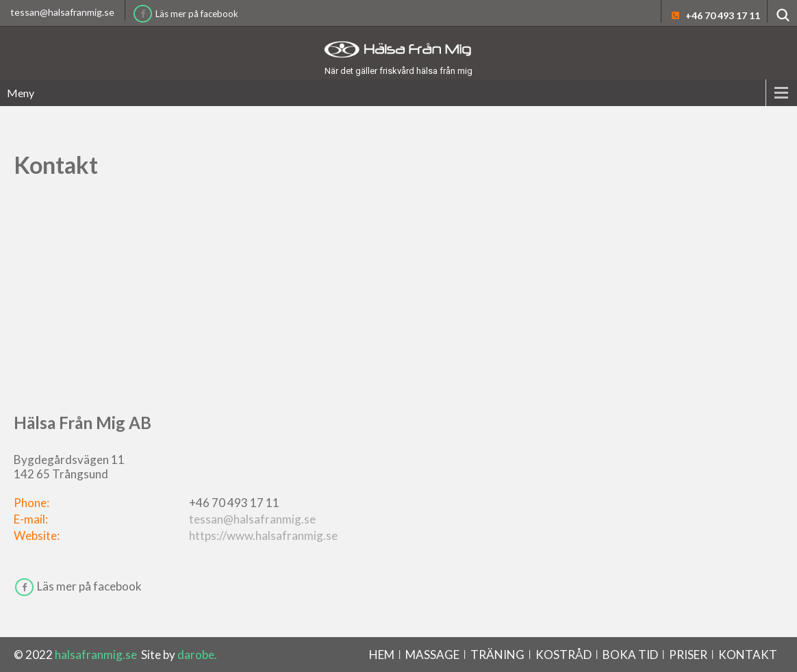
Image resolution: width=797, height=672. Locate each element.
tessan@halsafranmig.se (62, 12)
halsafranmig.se (97, 655)
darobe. (197, 655)
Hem (382, 655)
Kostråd (564, 655)
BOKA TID (630, 655)
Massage (432, 655)
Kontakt (748, 655)
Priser (688, 655)
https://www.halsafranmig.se (263, 535)
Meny (21, 93)
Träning (497, 655)
